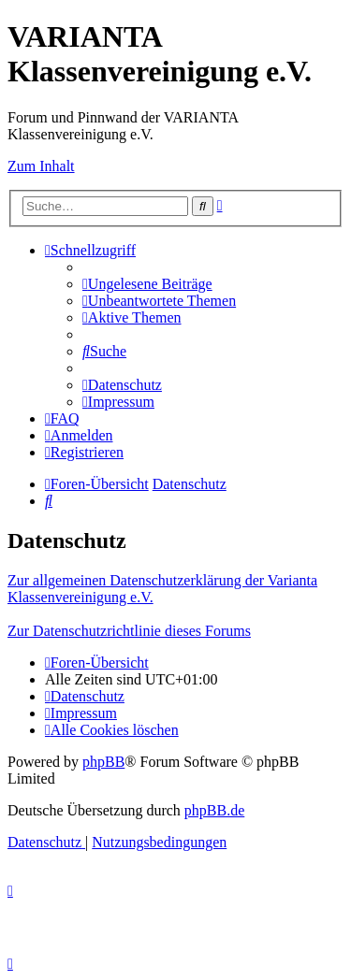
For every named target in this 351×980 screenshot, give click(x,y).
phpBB (103, 762)
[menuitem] (147, 284)
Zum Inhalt (41, 166)
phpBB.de (214, 810)
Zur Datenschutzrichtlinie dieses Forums (129, 631)
